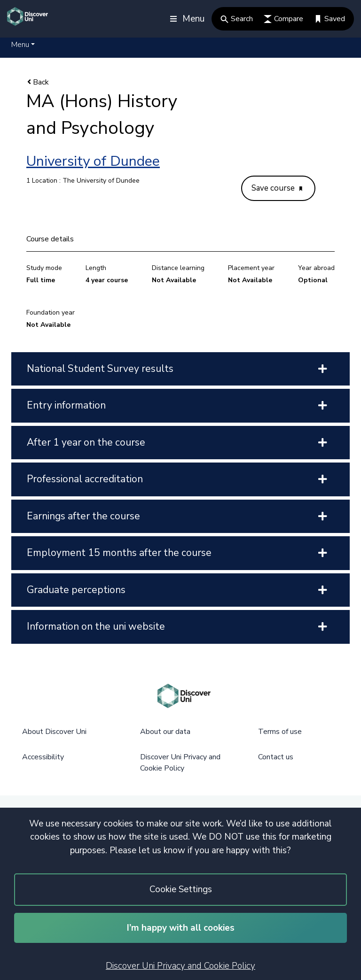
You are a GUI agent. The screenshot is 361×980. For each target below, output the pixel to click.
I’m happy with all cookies (181, 928)
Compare (283, 19)
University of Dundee (93, 161)
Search (237, 19)
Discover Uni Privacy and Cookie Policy (180, 966)
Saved (330, 19)
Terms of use (280, 732)
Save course (277, 188)
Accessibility (43, 757)
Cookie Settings (181, 889)
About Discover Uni (54, 732)
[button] (23, 45)
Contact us (276, 757)
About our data (165, 732)
